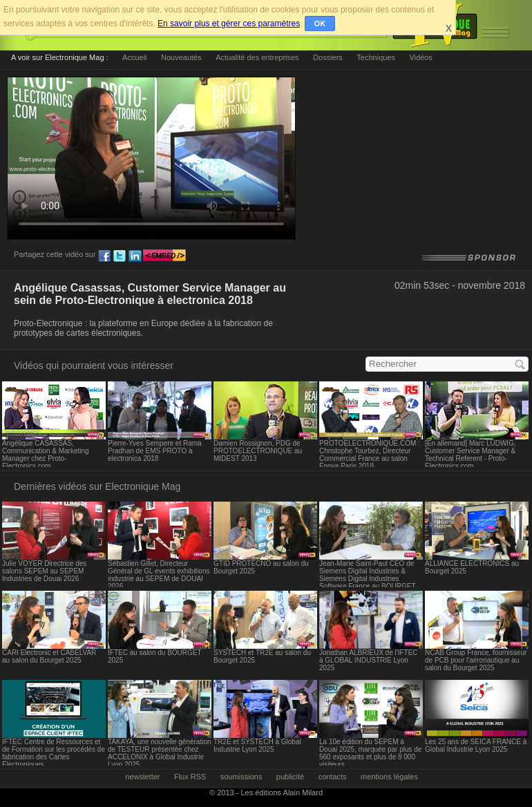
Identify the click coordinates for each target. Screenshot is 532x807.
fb (104, 256)
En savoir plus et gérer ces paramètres (229, 23)
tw (120, 256)
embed (164, 256)
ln (135, 256)
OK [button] (320, 23)
